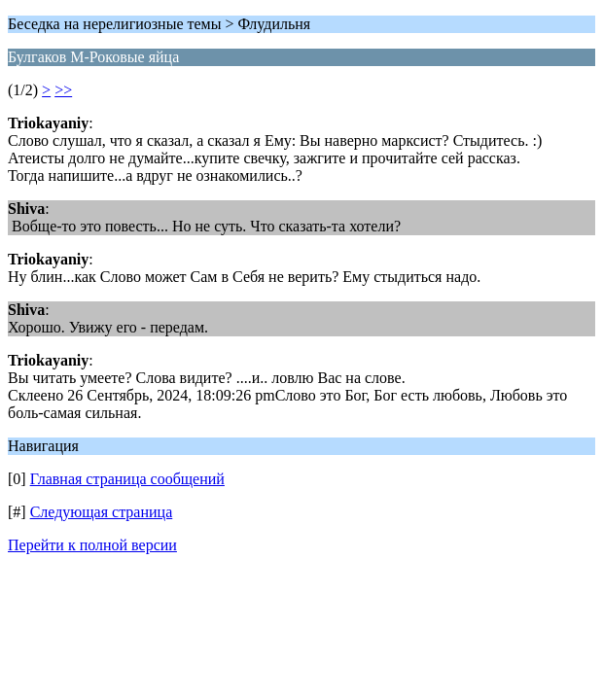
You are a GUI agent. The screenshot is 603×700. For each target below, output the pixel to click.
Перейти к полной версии (92, 545)
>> (63, 90)
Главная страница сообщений (127, 479)
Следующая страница (102, 512)
